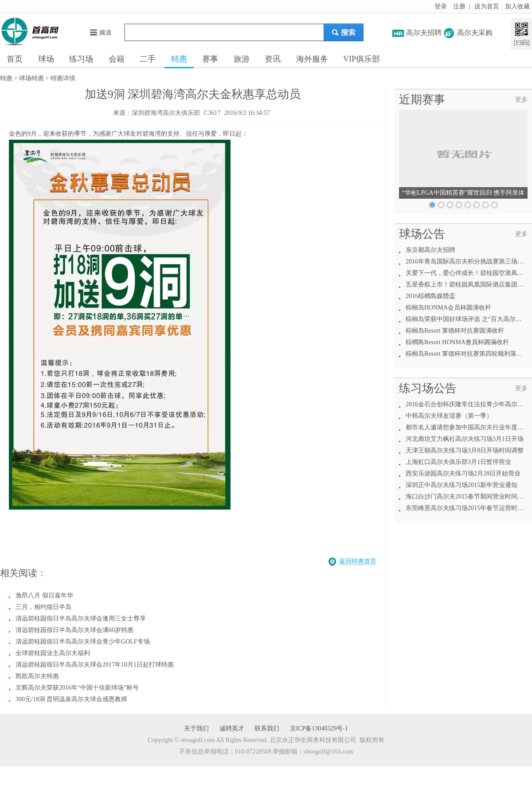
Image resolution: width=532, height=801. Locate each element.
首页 (15, 59)
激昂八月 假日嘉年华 (44, 595)
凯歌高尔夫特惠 (37, 676)
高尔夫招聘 (424, 33)
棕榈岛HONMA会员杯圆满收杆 (448, 308)
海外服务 (312, 59)
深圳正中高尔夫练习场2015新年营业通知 (462, 485)
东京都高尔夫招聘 (430, 250)
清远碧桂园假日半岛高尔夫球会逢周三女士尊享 (81, 618)
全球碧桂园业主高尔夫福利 (53, 653)
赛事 (210, 59)
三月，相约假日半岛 (43, 607)
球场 (46, 59)
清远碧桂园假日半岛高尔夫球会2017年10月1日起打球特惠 (95, 665)
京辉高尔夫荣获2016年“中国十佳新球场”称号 (77, 688)
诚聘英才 (232, 728)
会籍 (117, 59)
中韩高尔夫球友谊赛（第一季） (449, 416)
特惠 (179, 59)
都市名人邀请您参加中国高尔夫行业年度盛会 (468, 427)
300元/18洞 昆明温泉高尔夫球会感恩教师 (71, 699)
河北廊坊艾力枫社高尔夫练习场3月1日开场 (465, 439)
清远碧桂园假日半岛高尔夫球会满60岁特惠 (74, 630)
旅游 (242, 59)
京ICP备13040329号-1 (319, 728)
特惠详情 (63, 78)
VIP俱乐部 (362, 59)
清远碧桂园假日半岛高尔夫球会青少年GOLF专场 (83, 642)
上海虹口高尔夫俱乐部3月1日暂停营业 (458, 462)
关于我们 (196, 728)
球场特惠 (31, 78)
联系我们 (267, 728)
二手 (148, 59)
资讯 (273, 59)
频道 (100, 33)
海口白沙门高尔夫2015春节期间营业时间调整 (468, 497)
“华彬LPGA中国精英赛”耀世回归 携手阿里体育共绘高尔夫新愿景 (464, 194)
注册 (459, 6)
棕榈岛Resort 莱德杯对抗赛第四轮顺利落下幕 (467, 354)
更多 (521, 100)
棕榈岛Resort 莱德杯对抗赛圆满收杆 (455, 331)
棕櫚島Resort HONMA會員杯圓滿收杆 (457, 342)
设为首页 (487, 6)
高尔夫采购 (475, 33)
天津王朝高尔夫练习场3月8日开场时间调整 (465, 450)
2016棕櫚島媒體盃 (430, 296)
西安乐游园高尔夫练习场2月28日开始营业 (463, 473)
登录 (441, 6)
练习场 (81, 59)
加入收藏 (517, 6)
